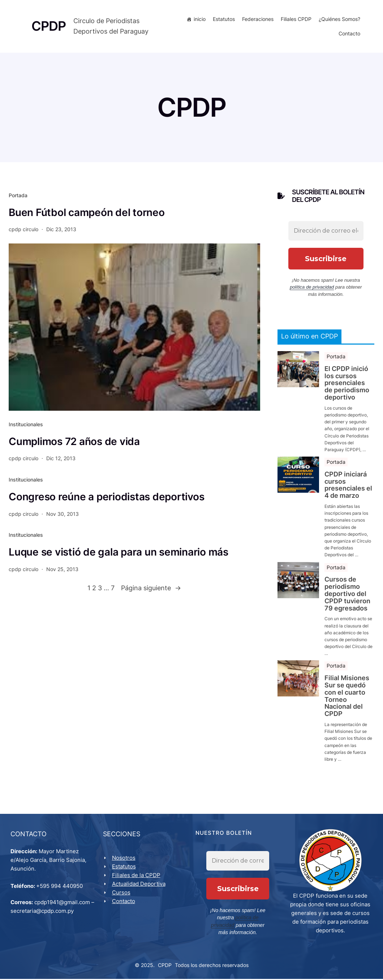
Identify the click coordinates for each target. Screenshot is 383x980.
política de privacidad (312, 288)
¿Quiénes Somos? (339, 20)
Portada (18, 196)
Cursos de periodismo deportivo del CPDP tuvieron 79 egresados (347, 595)
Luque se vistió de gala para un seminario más (119, 553)
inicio (199, 20)
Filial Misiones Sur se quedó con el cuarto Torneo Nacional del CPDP (347, 697)
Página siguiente (151, 589)
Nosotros (124, 859)
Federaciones (257, 20)
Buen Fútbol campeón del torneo (87, 213)
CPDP (165, 966)
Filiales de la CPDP (137, 877)
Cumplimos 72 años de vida (74, 442)
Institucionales (26, 425)
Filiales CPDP (295, 20)
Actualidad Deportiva (139, 885)
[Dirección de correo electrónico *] (326, 232)
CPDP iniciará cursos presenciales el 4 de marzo (348, 486)
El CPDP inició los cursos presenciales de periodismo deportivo (347, 384)
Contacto (349, 34)
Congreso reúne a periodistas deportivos (106, 498)
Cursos (122, 894)
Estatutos (223, 20)
